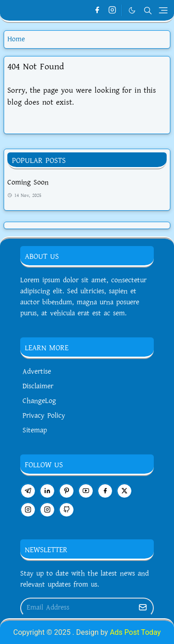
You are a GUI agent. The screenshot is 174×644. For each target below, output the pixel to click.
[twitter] (124, 491)
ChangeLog (39, 401)
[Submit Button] (143, 608)
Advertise (37, 372)
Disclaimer (38, 386)
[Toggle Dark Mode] (132, 10)
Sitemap (35, 430)
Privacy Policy (44, 416)
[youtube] (86, 491)
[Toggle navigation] (163, 10)
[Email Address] (77, 608)
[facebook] (97, 11)
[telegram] (28, 491)
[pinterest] (67, 491)
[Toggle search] (148, 11)
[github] (67, 510)
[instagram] (112, 11)
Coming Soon (28, 182)
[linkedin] (47, 491)
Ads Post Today (135, 632)
